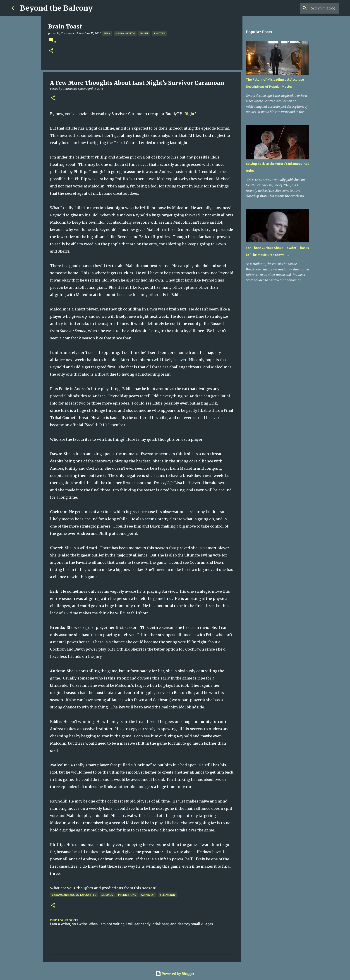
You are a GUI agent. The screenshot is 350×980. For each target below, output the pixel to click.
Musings (107, 895)
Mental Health (125, 33)
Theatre (159, 33)
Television (167, 895)
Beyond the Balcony (56, 8)
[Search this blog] (315, 8)
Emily (107, 33)
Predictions (127, 895)
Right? (190, 114)
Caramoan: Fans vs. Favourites (74, 895)
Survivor (148, 895)
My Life (144, 33)
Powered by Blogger (175, 974)
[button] (51, 51)
